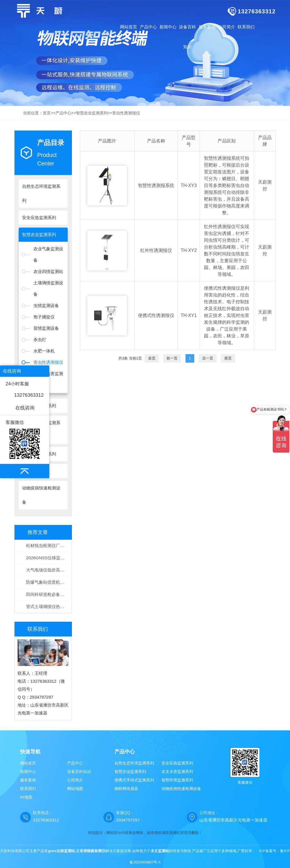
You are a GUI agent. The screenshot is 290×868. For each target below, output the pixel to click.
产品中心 (63, 113)
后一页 (208, 358)
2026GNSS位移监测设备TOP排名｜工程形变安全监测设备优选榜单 (47, 558)
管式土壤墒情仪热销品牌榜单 (47, 607)
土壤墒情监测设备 (48, 288)
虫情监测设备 (46, 305)
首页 (47, 113)
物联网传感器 (126, 789)
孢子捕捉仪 (44, 317)
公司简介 (75, 780)
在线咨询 (25, 408)
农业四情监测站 (48, 271)
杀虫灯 (40, 340)
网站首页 (129, 27)
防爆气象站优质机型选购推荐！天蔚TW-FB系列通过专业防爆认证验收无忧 (47, 582)
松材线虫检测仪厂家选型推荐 (47, 546)
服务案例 (28, 780)
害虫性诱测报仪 (126, 113)
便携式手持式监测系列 (134, 780)
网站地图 (75, 789)
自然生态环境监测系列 (134, 763)
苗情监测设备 (46, 328)
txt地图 (26, 797)
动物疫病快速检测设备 (181, 789)
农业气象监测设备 (48, 254)
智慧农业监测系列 (92, 113)
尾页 (228, 358)
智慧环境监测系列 (177, 780)
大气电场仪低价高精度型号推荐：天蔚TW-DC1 (47, 570)
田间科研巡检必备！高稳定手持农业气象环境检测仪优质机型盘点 (47, 594)
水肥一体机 (44, 351)
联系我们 (28, 789)
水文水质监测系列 (177, 772)
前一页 (172, 358)
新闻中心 (28, 772)
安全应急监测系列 (177, 763)
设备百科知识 (79, 772)
